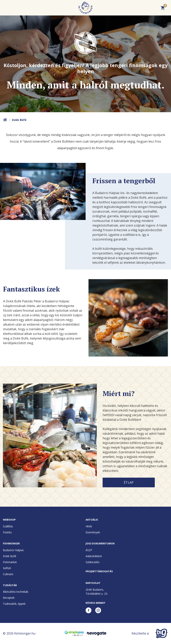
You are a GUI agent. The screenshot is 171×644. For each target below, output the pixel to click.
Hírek (89, 526)
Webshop (9, 520)
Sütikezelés (93, 562)
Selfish (7, 568)
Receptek (9, 598)
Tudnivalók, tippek (14, 604)
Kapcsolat (93, 583)
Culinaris (8, 574)
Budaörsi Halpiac (13, 550)
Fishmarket (10, 562)
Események (93, 532)
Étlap (129, 482)
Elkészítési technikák (16, 592)
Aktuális (92, 520)
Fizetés (7, 532)
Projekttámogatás (99, 571)
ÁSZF (89, 550)
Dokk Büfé (10, 556)
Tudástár (10, 585)
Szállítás (8, 526)
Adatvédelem (94, 556)
